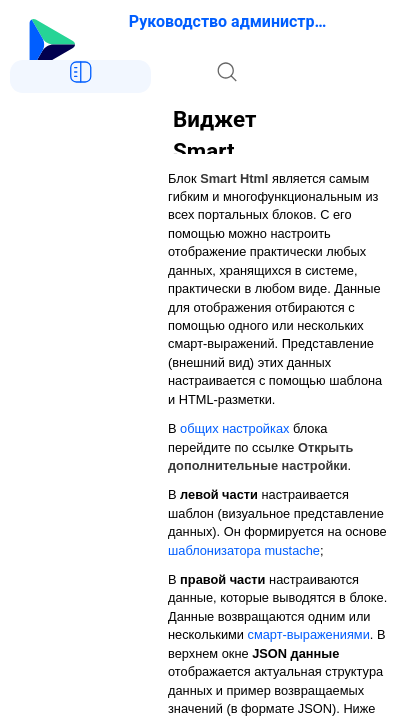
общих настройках (234, 428)
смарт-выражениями (309, 634)
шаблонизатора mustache (244, 550)
